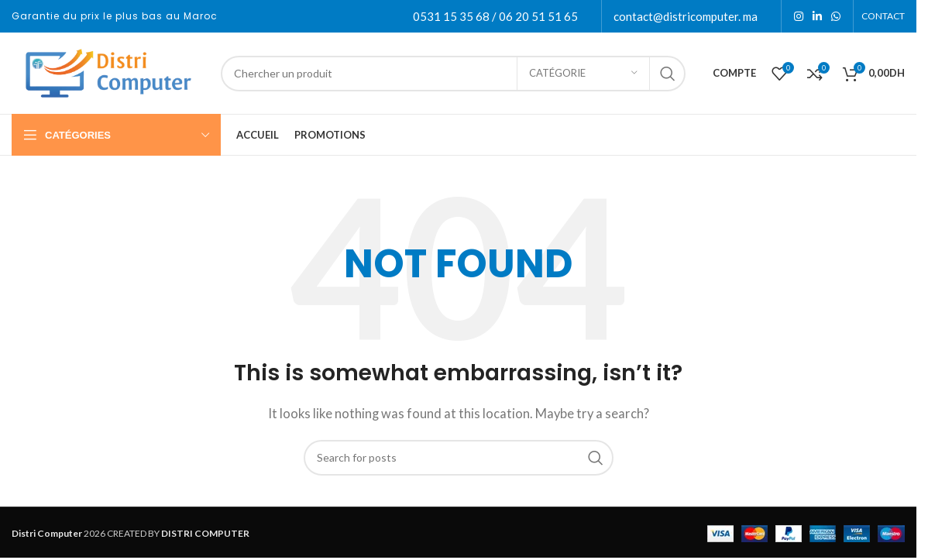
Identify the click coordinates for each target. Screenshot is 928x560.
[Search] (453, 74)
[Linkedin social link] (817, 17)
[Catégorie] (583, 74)
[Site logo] (108, 71)
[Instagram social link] (799, 17)
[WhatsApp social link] (836, 17)
